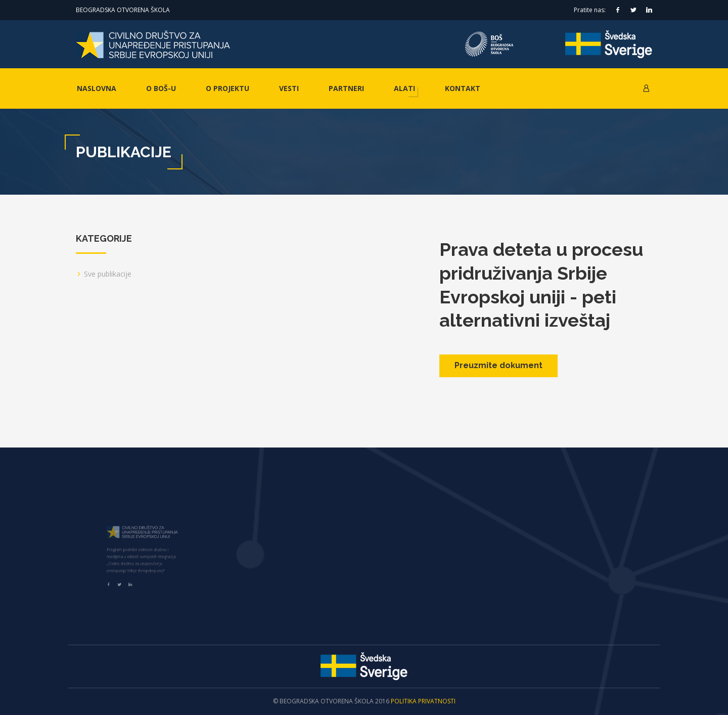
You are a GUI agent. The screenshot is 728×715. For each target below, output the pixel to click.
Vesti (289, 88)
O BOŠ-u (161, 88)
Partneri (346, 88)
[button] (646, 88)
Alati (404, 88)
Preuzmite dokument (498, 365)
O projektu (227, 88)
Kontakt (463, 88)
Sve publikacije (108, 274)
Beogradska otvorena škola (123, 10)
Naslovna (97, 88)
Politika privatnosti (423, 701)
